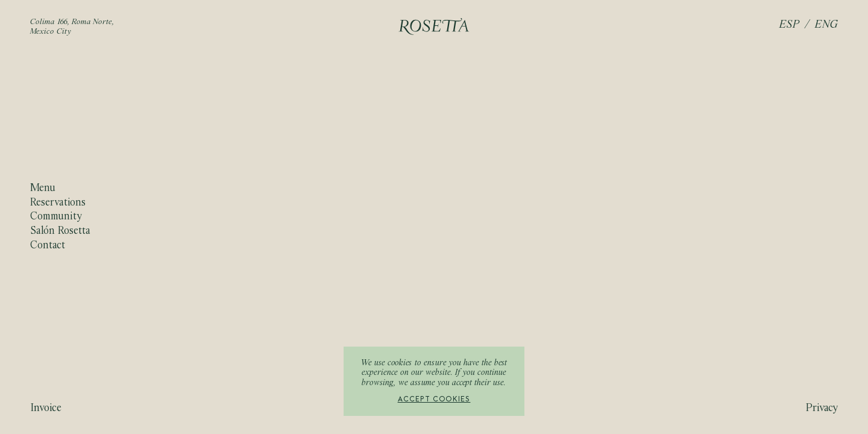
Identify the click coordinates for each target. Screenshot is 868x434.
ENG (826, 25)
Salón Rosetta (60, 231)
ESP (790, 25)
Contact (48, 245)
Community (56, 217)
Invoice (46, 408)
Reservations (58, 203)
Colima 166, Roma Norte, (72, 22)
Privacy (822, 408)
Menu (43, 188)
